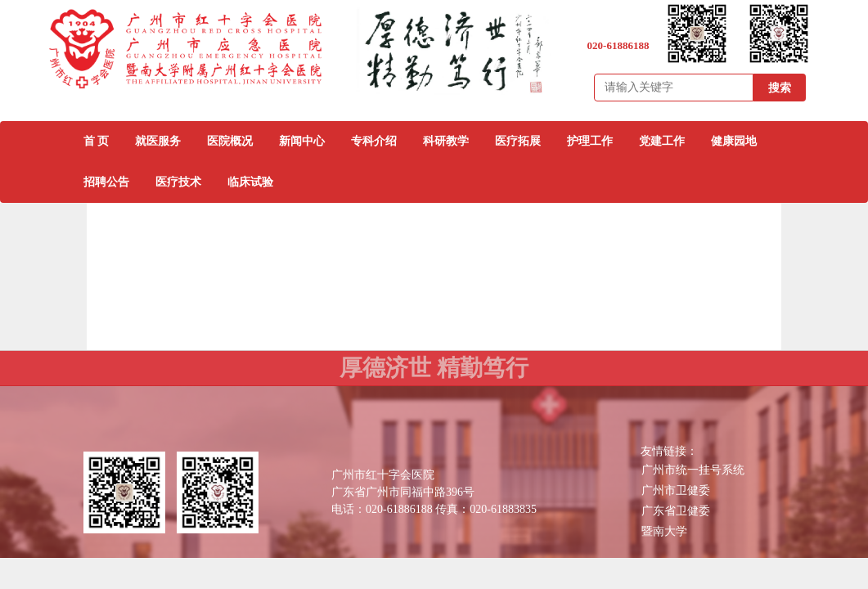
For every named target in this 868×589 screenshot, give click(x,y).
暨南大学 (664, 531)
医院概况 (230, 141)
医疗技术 (178, 182)
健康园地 (734, 141)
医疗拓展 (518, 141)
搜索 (780, 88)
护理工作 (590, 141)
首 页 (97, 141)
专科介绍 (374, 141)
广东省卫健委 (676, 511)
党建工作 (662, 141)
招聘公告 (106, 182)
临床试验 (250, 182)
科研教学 (446, 141)
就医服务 (158, 141)
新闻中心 (302, 141)
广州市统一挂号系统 (693, 470)
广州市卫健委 (676, 490)
